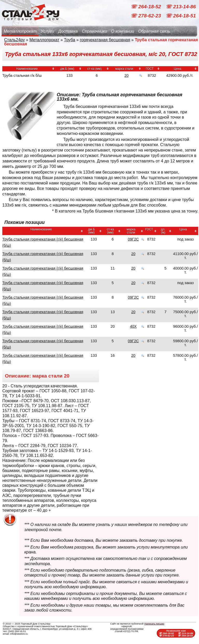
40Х (133, 326)
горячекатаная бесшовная (105, 40)
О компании (123, 31)
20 (126, 76)
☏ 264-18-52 (146, 7)
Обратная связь (154, 31)
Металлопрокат (20, 31)
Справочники (94, 31)
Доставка (68, 31)
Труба (70, 40)
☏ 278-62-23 (146, 16)
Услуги (47, 31)
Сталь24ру (15, 40)
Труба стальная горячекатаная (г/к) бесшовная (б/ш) (43, 242)
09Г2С (133, 239)
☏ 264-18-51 (181, 16)
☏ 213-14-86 (181, 7)
